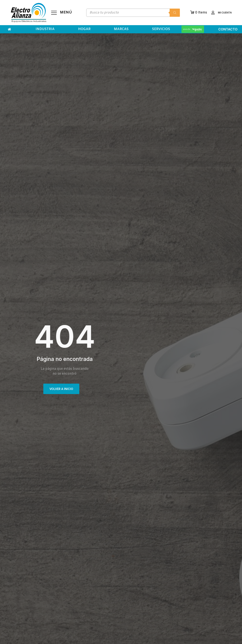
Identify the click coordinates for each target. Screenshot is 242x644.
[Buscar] (175, 13)
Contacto (228, 29)
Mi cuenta (225, 13)
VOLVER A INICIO (61, 389)
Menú (66, 12)
